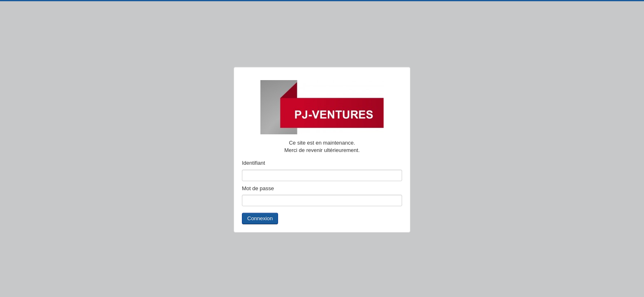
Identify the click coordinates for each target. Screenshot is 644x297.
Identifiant (253, 163)
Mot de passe (258, 188)
